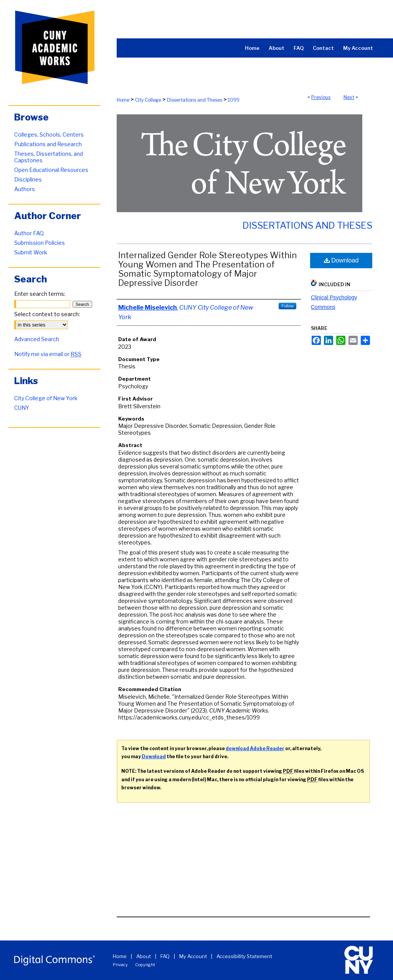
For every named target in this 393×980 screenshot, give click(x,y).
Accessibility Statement (244, 956)
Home (123, 100)
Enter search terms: (40, 294)
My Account (193, 956)
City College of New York (46, 398)
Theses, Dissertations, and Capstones (49, 157)
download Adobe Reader (255, 748)
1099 (234, 100)
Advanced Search (37, 339)
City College (148, 100)
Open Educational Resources (51, 170)
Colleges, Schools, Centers (49, 134)
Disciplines (28, 179)
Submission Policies (40, 243)
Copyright (145, 965)
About (144, 956)
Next (349, 97)
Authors (25, 189)
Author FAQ (29, 233)
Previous (321, 97)
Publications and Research (48, 144)
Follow (287, 306)
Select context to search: (47, 314)
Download (341, 260)
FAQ (165, 956)
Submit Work (31, 252)
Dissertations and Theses (195, 100)
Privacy (120, 965)
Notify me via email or (48, 354)
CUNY (22, 408)
